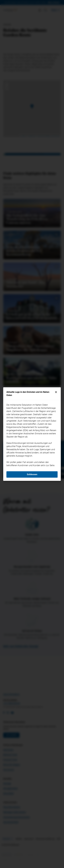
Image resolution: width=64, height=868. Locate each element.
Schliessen (32, 474)
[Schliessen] (56, 392)
